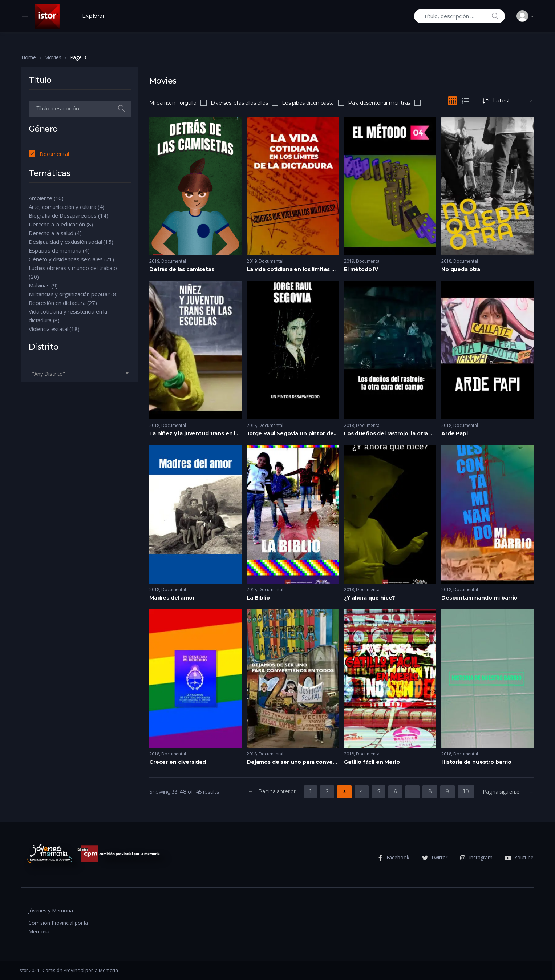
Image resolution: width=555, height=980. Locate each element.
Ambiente (40, 198)
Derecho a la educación (57, 224)
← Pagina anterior (272, 791)
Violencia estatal (48, 329)
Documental (174, 261)
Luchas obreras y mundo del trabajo (73, 268)
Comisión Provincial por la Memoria (58, 927)
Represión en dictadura (57, 303)
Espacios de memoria (55, 250)
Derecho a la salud (51, 233)
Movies (53, 57)
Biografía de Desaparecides (63, 215)
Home (29, 57)
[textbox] (80, 374)
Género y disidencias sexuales (66, 259)
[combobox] (80, 373)
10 (466, 791)
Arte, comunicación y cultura (62, 207)
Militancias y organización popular (69, 294)
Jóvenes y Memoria (50, 910)
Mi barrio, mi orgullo (173, 103)
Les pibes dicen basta (308, 103)
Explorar (93, 16)
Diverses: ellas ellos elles (239, 103)
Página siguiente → (508, 792)
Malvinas (39, 285)
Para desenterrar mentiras (379, 103)
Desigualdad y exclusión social (65, 242)
